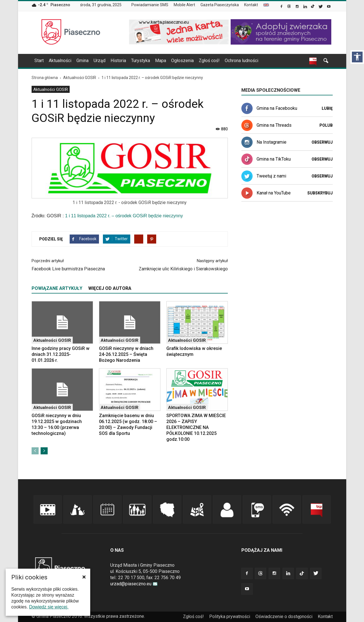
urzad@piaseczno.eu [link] (134, 584)
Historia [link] (118, 61)
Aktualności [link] (60, 61)
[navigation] (175, 61)
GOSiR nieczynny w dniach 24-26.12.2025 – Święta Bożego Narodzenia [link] (126, 354)
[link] (282, 7)
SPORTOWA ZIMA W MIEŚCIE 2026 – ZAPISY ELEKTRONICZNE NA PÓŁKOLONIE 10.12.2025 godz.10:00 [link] (196, 427)
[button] (84, 577)
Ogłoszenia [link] (182, 61)
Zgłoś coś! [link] (209, 61)
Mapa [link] (161, 61)
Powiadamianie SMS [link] (150, 5)
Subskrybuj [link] (320, 193)
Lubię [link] (327, 108)
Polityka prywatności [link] (230, 616)
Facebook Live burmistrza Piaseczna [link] (68, 269)
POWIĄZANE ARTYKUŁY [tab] (57, 288)
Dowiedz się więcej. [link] (49, 607)
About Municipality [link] (266, 5)
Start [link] (39, 61)
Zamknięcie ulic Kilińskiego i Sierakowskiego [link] (183, 269)
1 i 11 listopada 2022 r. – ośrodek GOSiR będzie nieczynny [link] (124, 216)
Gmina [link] (82, 61)
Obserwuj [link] (322, 142)
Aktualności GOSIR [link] (51, 89)
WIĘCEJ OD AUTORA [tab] (110, 288)
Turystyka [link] (141, 61)
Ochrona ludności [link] (241, 61)
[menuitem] (152, 5)
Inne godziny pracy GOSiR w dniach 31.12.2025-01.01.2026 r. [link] (60, 354)
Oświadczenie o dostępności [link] (284, 616)
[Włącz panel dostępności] (357, 57)
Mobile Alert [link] (184, 5)
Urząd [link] (100, 61)
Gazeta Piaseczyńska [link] (220, 5)
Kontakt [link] (251, 5)
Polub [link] (326, 125)
